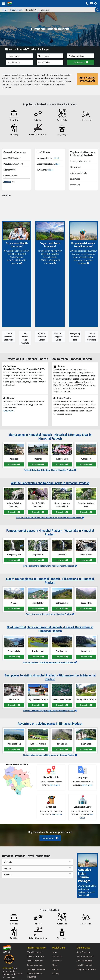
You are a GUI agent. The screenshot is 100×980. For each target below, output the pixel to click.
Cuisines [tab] (37, 829)
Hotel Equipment (84, 919)
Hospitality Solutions (86, 924)
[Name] (19, 56)
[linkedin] (12, 952)
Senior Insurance (35, 919)
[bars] (3, 3)
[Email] (50, 56)
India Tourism (16, 10)
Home (5, 10)
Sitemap (56, 928)
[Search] (97, 10)
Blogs (55, 919)
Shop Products (83, 906)
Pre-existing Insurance (37, 935)
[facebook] (5, 952)
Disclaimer (57, 915)
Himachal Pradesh (50, 208)
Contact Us (57, 911)
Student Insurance (35, 911)
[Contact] (81, 56)
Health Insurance (35, 915)
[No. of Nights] (50, 62)
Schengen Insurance (36, 924)
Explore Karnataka (85, 911)
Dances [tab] (37, 823)
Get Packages (81, 62)
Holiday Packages (84, 915)
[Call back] (92, 3)
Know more (50, 792)
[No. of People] (19, 62)
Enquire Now (14, 419)
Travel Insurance (35, 906)
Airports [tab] (37, 816)
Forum (55, 924)
